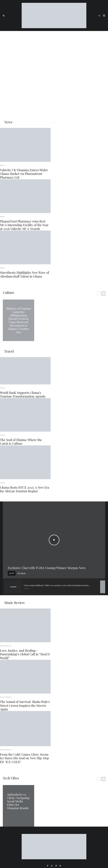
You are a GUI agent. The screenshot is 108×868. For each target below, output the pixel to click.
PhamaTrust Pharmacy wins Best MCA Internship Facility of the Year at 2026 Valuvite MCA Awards (24, 225)
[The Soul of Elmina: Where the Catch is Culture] (25, 415)
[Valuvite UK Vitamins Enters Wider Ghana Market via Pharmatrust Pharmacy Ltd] (25, 145)
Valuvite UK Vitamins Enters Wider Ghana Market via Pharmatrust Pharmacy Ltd (24, 174)
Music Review (6, 646)
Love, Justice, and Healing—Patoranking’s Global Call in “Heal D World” (25, 654)
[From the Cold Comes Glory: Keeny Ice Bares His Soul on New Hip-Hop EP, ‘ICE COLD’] (25, 729)
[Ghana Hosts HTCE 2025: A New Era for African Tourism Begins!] (25, 462)
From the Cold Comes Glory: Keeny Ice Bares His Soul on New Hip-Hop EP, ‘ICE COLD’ (24, 758)
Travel (2, 388)
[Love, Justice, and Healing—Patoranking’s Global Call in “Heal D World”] (25, 625)
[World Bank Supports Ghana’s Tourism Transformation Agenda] (25, 371)
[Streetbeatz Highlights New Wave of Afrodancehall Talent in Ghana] (25, 247)
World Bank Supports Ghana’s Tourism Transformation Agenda (23, 395)
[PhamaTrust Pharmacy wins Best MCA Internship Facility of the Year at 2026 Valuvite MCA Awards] (25, 196)
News (2, 165)
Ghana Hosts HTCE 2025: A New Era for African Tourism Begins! (25, 489)
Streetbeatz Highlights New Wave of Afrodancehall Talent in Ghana (25, 274)
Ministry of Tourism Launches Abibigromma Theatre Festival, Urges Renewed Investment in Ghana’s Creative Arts (18, 320)
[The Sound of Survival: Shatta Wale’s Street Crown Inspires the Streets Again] (25, 677)
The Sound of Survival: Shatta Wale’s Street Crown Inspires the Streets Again (25, 705)
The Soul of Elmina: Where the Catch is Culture (21, 442)
